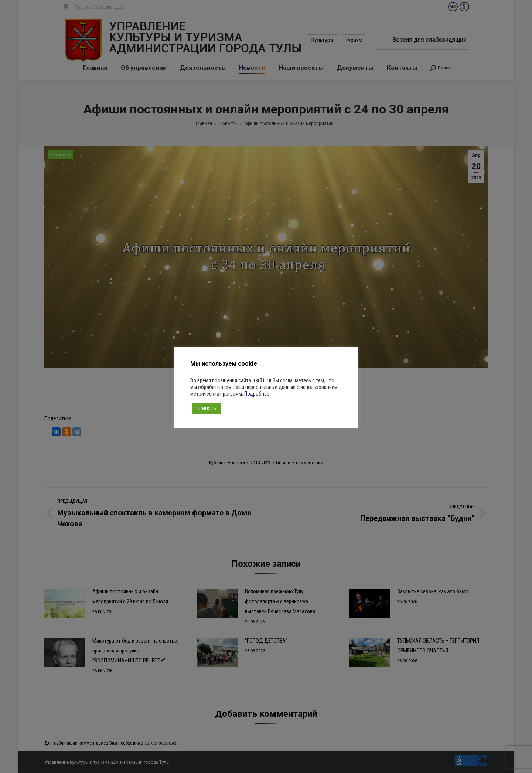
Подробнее (257, 394)
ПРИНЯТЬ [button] (206, 408)
